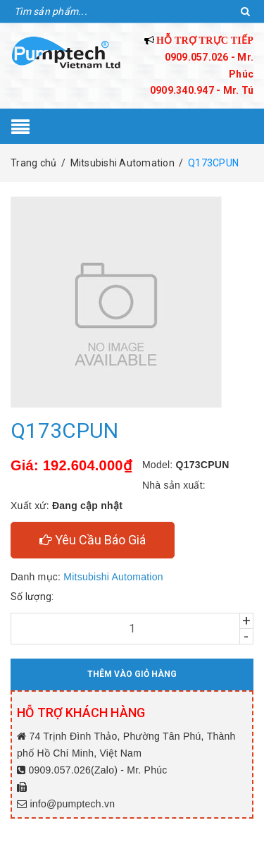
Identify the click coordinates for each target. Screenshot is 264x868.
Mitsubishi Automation (113, 577)
